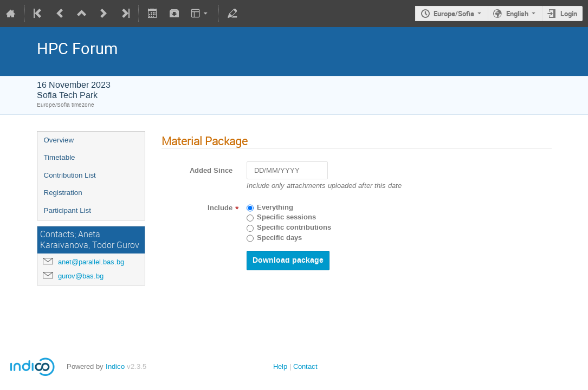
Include (220, 208)
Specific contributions (294, 227)
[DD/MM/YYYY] (287, 170)
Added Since (211, 171)
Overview (59, 140)
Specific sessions (286, 217)
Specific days (279, 238)
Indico (115, 366)
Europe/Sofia (454, 14)
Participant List (67, 210)
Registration (63, 193)
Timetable (60, 157)
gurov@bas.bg (81, 276)
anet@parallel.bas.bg (91, 262)
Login (569, 14)
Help (280, 366)
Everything (275, 207)
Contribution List (70, 175)
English (517, 14)
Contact (305, 366)
